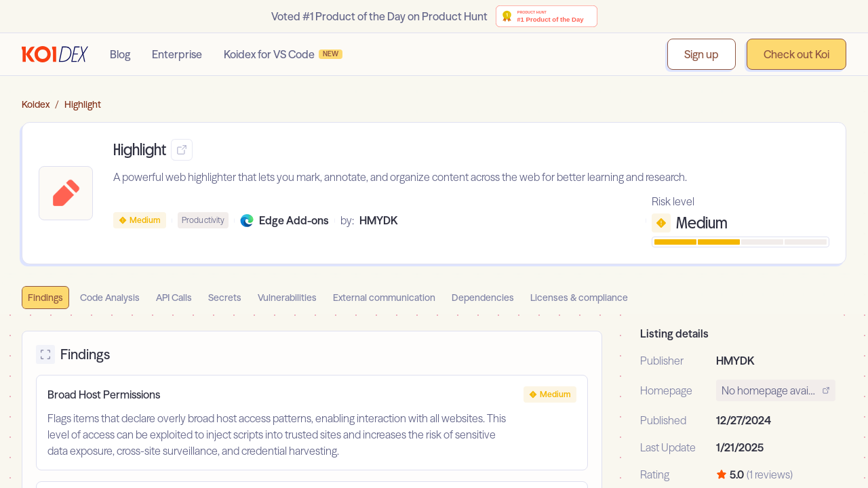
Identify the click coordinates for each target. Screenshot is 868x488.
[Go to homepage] (55, 54)
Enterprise (177, 54)
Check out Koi (796, 54)
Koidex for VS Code (283, 54)
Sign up (702, 54)
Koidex (36, 104)
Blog (120, 54)
